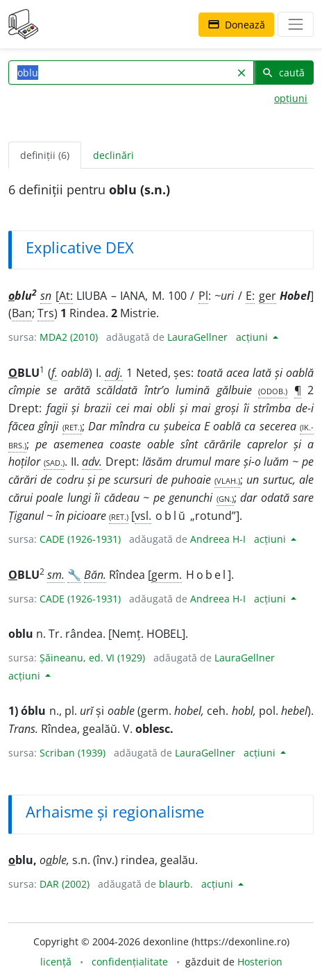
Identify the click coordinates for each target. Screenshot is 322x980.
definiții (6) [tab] (45, 155)
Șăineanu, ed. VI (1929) (92, 658)
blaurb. (176, 884)
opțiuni (291, 98)
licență (56, 962)
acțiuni (253, 337)
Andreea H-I (218, 539)
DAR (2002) (65, 884)
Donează (236, 25)
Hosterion (260, 962)
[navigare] (296, 24)
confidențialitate (130, 962)
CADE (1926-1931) (80, 539)
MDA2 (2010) (69, 337)
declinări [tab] (113, 155)
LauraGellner (197, 337)
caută (283, 73)
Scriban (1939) (73, 753)
